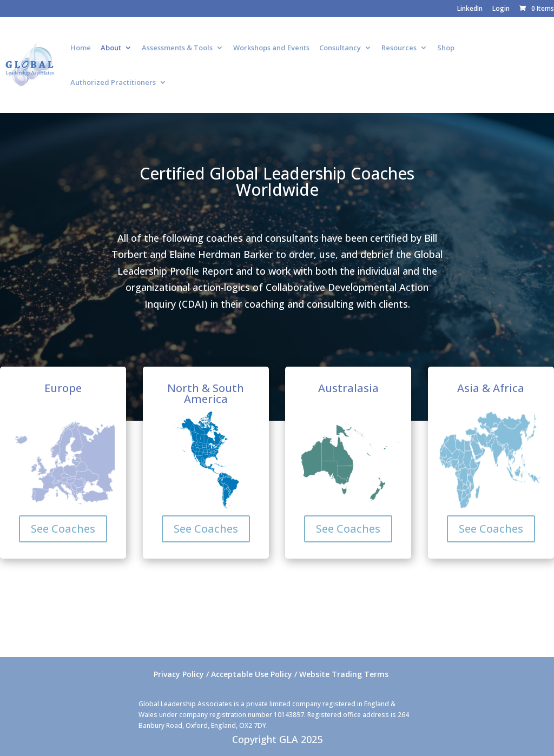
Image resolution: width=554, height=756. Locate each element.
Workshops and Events (271, 48)
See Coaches (63, 529)
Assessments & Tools (177, 48)
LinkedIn (470, 9)
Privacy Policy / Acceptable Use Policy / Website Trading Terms (271, 674)
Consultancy (340, 48)
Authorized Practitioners (113, 83)
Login (501, 9)
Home (81, 48)
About (111, 48)
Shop (446, 48)
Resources (399, 48)
